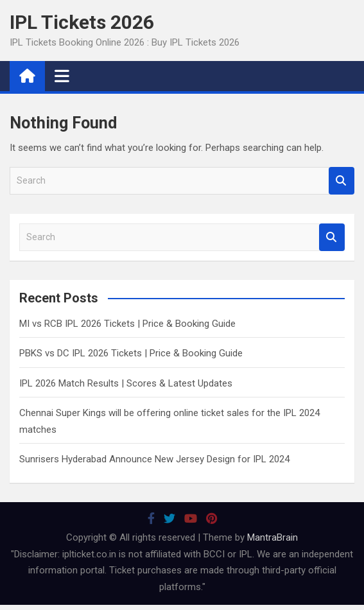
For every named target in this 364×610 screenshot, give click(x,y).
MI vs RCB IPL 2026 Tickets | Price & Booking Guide (127, 324)
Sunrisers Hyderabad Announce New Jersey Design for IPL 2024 (154, 459)
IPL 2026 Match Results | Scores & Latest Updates (126, 383)
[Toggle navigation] (62, 76)
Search (342, 181)
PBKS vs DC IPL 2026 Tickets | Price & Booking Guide (131, 353)
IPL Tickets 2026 (82, 22)
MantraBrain (273, 537)
